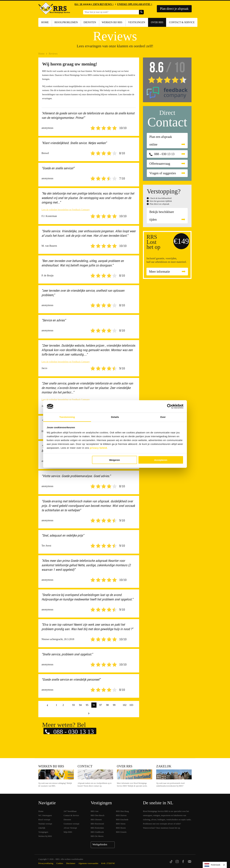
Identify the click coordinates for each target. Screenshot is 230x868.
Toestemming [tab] (67, 417)
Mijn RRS (68, 832)
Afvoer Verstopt (70, 828)
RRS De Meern (97, 836)
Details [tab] (115, 417)
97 (101, 705)
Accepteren (161, 460)
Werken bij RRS (112, 22)
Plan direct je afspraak (174, 9)
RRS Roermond (97, 824)
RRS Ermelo (121, 832)
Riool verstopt (44, 820)
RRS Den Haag (122, 811)
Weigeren (114, 460)
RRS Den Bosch (98, 815)
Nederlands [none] (212, 865)
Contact (85, 766)
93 (74, 705)
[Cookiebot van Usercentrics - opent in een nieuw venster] (169, 406)
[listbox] (215, 865)
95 (87, 705)
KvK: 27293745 (108, 863)
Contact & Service (182, 22)
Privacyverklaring (46, 863)
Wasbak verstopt (45, 824)
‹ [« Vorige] (47, 705)
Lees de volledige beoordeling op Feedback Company (66, 210)
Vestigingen (137, 22)
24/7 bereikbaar (70, 811)
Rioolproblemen (66, 22)
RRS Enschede (122, 820)
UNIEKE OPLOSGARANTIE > (135, 4)
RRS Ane (95, 811)
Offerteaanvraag (160, 164)
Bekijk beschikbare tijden (162, 216)
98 (107, 705)
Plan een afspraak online (161, 141)
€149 (181, 241)
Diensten (90, 22)
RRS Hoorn (121, 828)
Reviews (53, 54)
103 (131, 705)
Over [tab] (163, 417)
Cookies (60, 863)
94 (80, 705)
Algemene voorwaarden (88, 863)
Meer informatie (159, 272)
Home (45, 22)
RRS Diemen (96, 820)
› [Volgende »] (89, 713)
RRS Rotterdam (97, 828)
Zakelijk (164, 766)
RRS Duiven (121, 815)
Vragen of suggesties (163, 173)
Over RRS (157, 22)
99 (114, 705)
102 (125, 705)
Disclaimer (71, 863)
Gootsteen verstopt (71, 824)
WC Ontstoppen (45, 815)
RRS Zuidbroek (97, 832)
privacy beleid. (99, 448)
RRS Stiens (121, 824)
